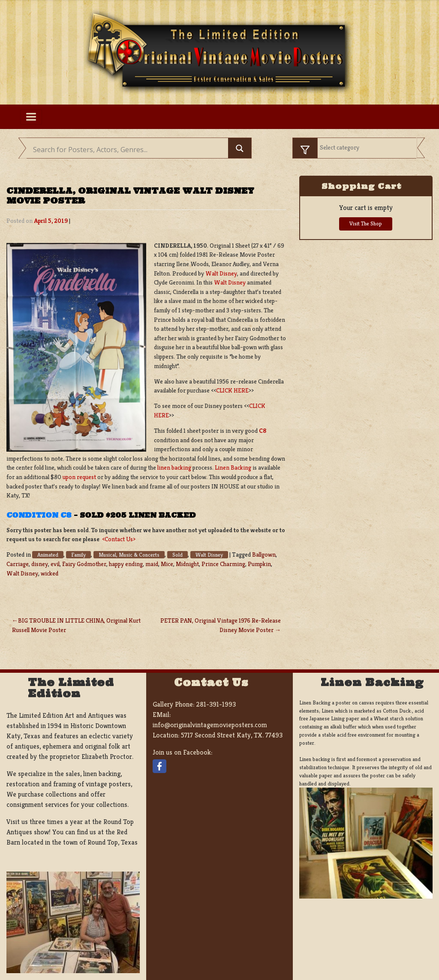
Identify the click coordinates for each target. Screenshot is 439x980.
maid (152, 564)
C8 (263, 431)
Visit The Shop (366, 224)
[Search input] (129, 150)
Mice (167, 564)
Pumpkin (259, 564)
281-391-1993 (216, 704)
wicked (50, 573)
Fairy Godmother (84, 564)
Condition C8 (39, 515)
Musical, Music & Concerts (129, 555)
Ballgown (264, 554)
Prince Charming (223, 564)
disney (40, 564)
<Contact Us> (119, 539)
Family (78, 555)
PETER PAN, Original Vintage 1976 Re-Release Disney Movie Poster (221, 625)
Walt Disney (221, 273)
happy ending (126, 564)
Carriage (18, 564)
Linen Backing (233, 468)
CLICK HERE (232, 390)
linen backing (174, 468)
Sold (177, 555)
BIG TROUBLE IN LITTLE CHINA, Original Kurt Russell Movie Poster (76, 625)
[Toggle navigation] (31, 117)
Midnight (187, 564)
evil (55, 564)
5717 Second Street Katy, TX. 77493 (232, 735)
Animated (48, 555)
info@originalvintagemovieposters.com (210, 725)
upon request (79, 477)
